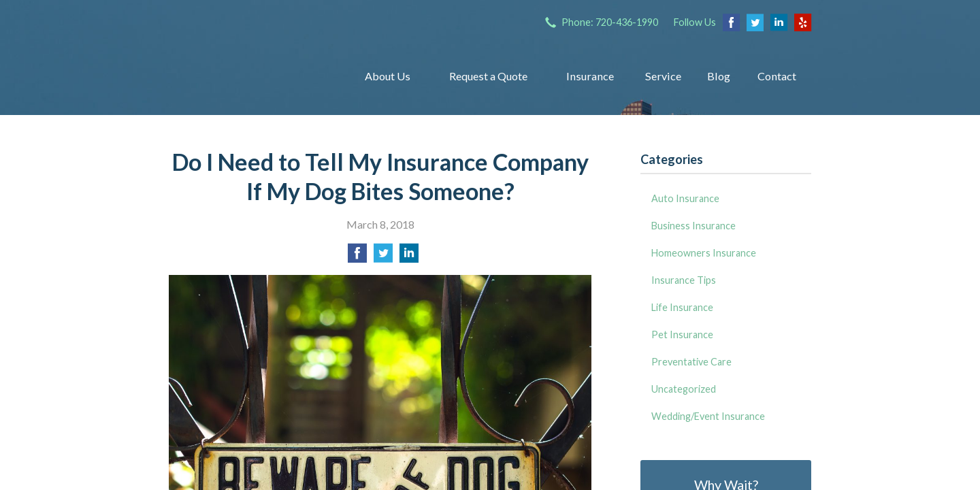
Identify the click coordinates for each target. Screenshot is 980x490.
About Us (388, 76)
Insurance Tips (684, 280)
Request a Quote (488, 76)
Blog (719, 76)
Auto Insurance (685, 198)
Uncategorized (684, 389)
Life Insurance (682, 307)
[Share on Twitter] (383, 257)
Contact (777, 76)
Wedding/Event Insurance (708, 416)
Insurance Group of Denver (249, 76)
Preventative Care (691, 362)
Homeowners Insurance (704, 253)
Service (663, 76)
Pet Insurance (682, 334)
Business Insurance (693, 226)
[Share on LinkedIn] (409, 257)
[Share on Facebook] (357, 257)
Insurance (590, 76)
